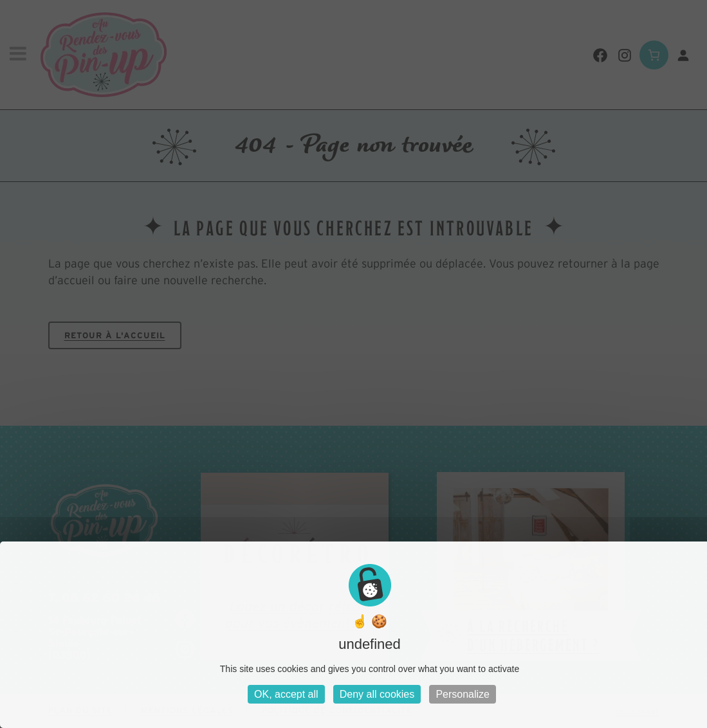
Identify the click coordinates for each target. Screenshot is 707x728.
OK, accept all (286, 694)
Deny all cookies (377, 694)
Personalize (463, 694)
